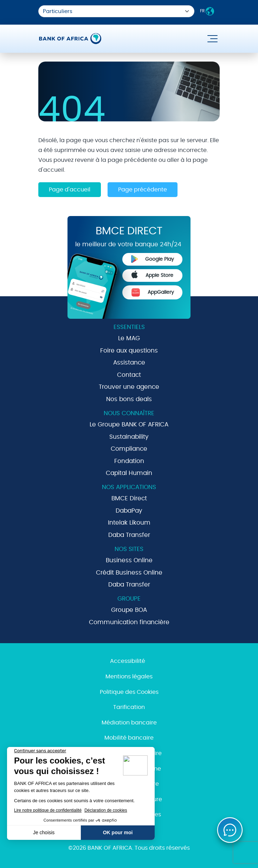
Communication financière (129, 622)
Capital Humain (129, 473)
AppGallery (153, 292)
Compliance (129, 449)
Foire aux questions (129, 351)
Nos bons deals (129, 399)
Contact (129, 375)
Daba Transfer (129, 535)
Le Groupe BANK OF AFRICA (129, 425)
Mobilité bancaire (129, 738)
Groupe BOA (129, 610)
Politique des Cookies (129, 692)
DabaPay (129, 511)
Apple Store (153, 274)
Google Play (153, 259)
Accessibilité (128, 661)
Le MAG (129, 338)
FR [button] (207, 11)
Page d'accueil (70, 190)
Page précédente (143, 190)
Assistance (129, 363)
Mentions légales (129, 677)
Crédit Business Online (129, 573)
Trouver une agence (129, 387)
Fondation (129, 461)
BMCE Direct (129, 498)
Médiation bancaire (129, 723)
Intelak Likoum (129, 523)
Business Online (129, 560)
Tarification (129, 707)
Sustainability (129, 437)
